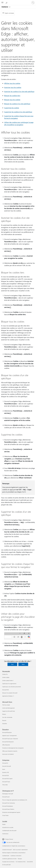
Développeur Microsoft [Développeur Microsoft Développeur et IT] (8, 794)
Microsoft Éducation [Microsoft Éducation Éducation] (7, 732)
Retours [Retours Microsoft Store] (4, 714)
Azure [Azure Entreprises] (4, 769)
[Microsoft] (18, 1)
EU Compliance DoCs (21, 862)
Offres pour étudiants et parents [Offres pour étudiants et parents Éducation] (10, 751)
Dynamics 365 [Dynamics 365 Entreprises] (6, 772)
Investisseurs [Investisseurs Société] (5, 834)
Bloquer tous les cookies (12, 100)
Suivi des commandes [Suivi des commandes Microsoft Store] (7, 717)
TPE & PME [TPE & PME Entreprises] (5, 785)
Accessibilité (30, 862)
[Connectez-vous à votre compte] (33, 3)
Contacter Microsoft (7, 850)
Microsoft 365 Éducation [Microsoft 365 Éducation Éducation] (8, 742)
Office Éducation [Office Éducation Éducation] (6, 745)
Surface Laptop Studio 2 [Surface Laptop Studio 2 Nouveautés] (8, 680)
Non (23, 664)
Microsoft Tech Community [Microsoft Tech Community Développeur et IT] (9, 803)
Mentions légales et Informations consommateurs (14, 853)
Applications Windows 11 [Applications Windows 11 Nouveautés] (8, 696)
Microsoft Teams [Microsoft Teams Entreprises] (6, 782)
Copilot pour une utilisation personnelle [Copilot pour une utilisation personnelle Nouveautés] (12, 687)
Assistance (5, 7)
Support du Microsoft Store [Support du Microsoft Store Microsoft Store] (9, 711)
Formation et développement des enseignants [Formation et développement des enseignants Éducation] (13, 748)
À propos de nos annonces (8, 862)
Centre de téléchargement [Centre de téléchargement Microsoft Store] (8, 708)
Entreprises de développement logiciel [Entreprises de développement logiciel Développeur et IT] (11, 812)
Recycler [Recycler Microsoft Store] (4, 720)
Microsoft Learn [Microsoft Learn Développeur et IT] (6, 797)
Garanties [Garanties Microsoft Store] (5, 724)
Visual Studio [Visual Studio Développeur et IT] (5, 815)
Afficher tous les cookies (12, 83)
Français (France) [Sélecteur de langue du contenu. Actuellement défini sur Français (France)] (9, 839)
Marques (20, 859)
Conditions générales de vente (9, 859)
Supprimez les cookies (12, 108)
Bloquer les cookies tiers (12, 96)
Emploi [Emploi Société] (4, 824)
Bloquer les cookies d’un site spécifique (17, 104)
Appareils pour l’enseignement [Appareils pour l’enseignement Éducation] (9, 736)
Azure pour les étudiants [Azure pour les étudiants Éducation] (8, 754)
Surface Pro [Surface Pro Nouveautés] (5, 674)
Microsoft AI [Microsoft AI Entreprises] (5, 763)
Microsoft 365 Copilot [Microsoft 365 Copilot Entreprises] (7, 779)
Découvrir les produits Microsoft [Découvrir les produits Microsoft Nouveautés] (10, 693)
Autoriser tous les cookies (13, 87)
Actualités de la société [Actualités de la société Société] (8, 827)
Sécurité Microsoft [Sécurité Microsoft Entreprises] (7, 766)
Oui (12, 664)
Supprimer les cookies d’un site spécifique (18, 112)
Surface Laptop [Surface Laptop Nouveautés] (6, 677)
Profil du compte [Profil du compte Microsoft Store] (6, 705)
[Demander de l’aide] (7, 3)
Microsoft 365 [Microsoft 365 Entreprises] (6, 775)
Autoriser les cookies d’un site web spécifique (19, 91)
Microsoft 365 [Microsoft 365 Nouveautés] (6, 690)
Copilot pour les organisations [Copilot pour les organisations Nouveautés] (9, 684)
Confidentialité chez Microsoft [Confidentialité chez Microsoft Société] (9, 831)
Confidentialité (6, 856)
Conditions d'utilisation (16, 856)
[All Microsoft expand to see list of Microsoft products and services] (2, 3)
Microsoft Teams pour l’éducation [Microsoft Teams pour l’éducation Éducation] (10, 739)
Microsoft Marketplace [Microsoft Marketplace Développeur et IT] (8, 806)
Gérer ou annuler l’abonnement (20, 850)
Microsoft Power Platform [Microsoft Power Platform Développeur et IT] (8, 809)
